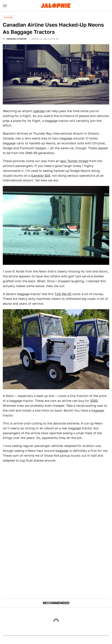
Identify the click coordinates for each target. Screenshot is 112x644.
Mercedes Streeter (17, 39)
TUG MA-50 (63, 294)
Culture (9, 17)
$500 (94, 401)
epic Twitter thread (74, 161)
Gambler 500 (41, 176)
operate (39, 111)
